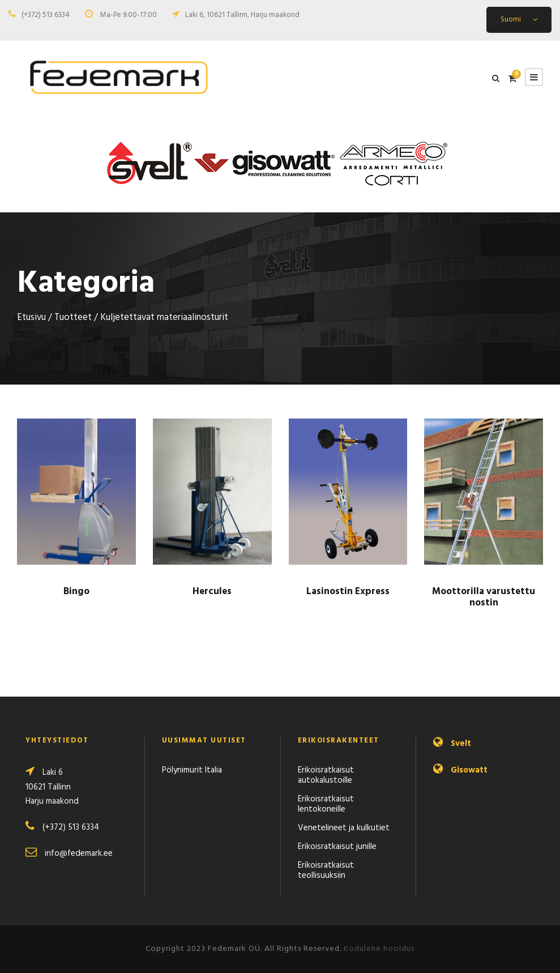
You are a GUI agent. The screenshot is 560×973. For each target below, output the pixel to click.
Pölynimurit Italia (192, 770)
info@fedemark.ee (79, 853)
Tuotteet (73, 318)
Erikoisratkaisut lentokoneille (326, 804)
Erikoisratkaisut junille (337, 847)
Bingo (76, 592)
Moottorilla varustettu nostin (484, 597)
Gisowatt (469, 770)
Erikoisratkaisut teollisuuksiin (326, 870)
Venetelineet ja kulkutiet (344, 828)
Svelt (461, 744)
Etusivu (31, 318)
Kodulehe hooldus (379, 949)
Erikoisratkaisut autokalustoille (326, 775)
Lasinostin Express (348, 592)
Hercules (212, 592)
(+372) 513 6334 (46, 15)
